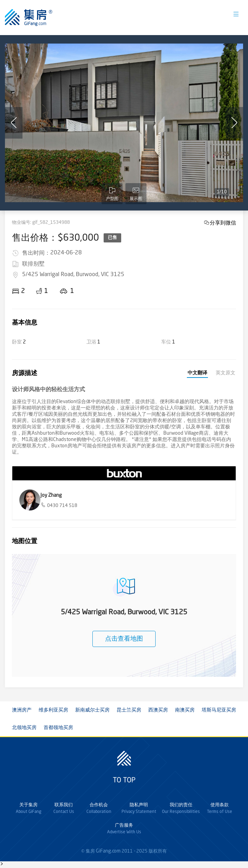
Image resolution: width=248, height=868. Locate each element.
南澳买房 (185, 710)
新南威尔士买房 (92, 710)
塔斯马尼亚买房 (219, 710)
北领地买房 (24, 728)
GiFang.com (108, 851)
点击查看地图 (124, 639)
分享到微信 (223, 223)
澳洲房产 (22, 710)
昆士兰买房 (129, 710)
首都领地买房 (58, 728)
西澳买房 (158, 710)
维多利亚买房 (53, 710)
